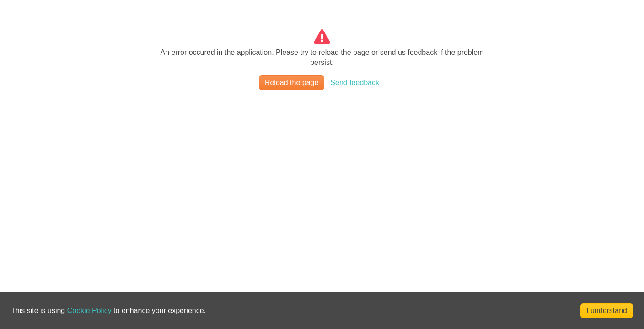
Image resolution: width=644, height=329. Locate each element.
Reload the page (292, 82)
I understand (607, 310)
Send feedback (355, 82)
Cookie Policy (89, 310)
